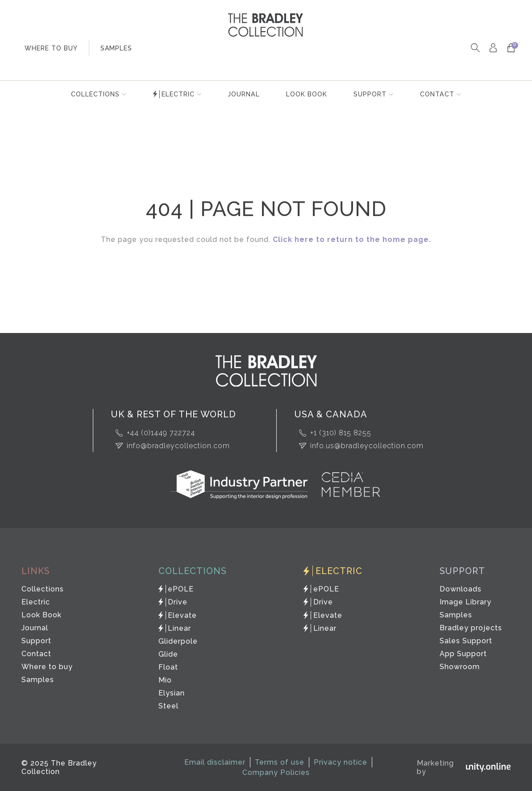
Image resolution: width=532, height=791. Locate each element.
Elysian (172, 693)
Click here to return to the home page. (352, 239)
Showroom (459, 667)
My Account (493, 48)
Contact (438, 94)
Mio (165, 680)
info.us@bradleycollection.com (367, 446)
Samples (38, 680)
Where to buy (47, 667)
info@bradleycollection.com (178, 446)
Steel (168, 706)
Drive (178, 602)
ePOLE (181, 589)
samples (116, 48)
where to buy (51, 48)
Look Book (307, 94)
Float (168, 667)
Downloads (460, 589)
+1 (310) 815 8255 (341, 433)
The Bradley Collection (266, 25)
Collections (95, 94)
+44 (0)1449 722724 (161, 433)
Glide (168, 654)
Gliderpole (178, 641)
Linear (180, 628)
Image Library (465, 602)
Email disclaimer (215, 762)
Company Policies (276, 772)
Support (371, 94)
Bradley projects (470, 628)
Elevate (183, 615)
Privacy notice (341, 762)
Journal (244, 94)
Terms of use (280, 762)
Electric (178, 94)
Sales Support (465, 641)
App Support (463, 654)
